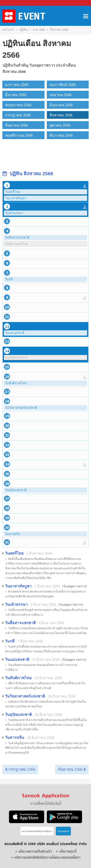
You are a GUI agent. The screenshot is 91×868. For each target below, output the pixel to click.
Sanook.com (15, 3)
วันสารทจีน (13, 534)
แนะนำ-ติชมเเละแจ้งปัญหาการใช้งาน (37, 831)
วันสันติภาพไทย (16, 383)
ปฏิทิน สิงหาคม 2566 (28, 174)
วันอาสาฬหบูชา (16, 198)
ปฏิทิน (23, 30)
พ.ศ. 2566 (39, 30)
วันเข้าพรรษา (14, 213)
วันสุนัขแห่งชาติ (16, 490)
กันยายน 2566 (72, 769)
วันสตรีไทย (12, 192)
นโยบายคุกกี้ (68, 852)
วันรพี (9, 279)
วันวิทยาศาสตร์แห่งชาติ (21, 408)
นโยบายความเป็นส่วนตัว (35, 852)
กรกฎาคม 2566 (20, 769)
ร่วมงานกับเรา (63, 831)
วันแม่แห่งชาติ (15, 333)
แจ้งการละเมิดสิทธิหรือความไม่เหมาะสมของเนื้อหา (47, 858)
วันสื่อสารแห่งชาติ (17, 237)
